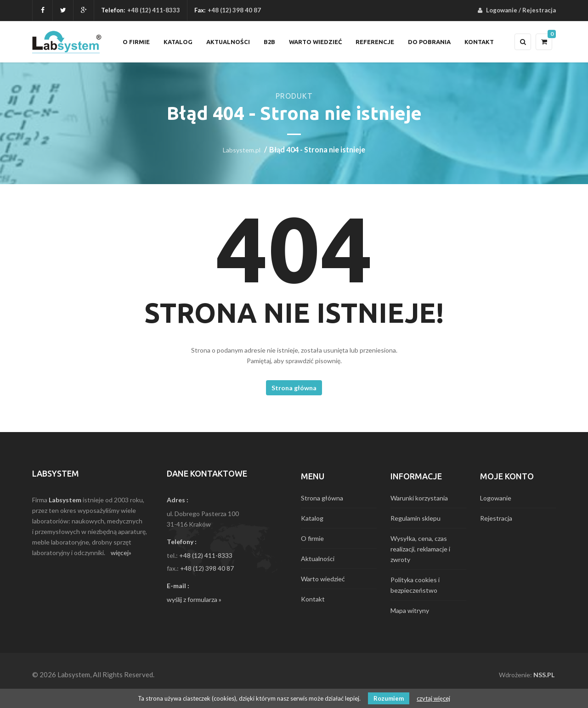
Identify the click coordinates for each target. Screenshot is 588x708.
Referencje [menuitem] (375, 42)
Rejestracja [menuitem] (539, 10)
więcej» (121, 553)
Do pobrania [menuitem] (429, 42)
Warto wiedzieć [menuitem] (315, 42)
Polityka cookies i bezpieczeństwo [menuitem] (415, 585)
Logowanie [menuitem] (502, 10)
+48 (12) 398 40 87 (207, 568)
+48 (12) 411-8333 (154, 10)
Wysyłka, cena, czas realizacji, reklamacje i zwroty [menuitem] (420, 549)
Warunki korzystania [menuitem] (419, 498)
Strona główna (294, 388)
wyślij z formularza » (194, 599)
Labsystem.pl (242, 150)
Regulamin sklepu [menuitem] (416, 518)
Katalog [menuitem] (178, 42)
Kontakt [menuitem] (479, 42)
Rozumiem (389, 698)
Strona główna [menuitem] (322, 498)
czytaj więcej (433, 698)
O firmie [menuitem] (136, 42)
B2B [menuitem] (269, 42)
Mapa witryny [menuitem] (410, 610)
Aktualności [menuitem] (228, 42)
